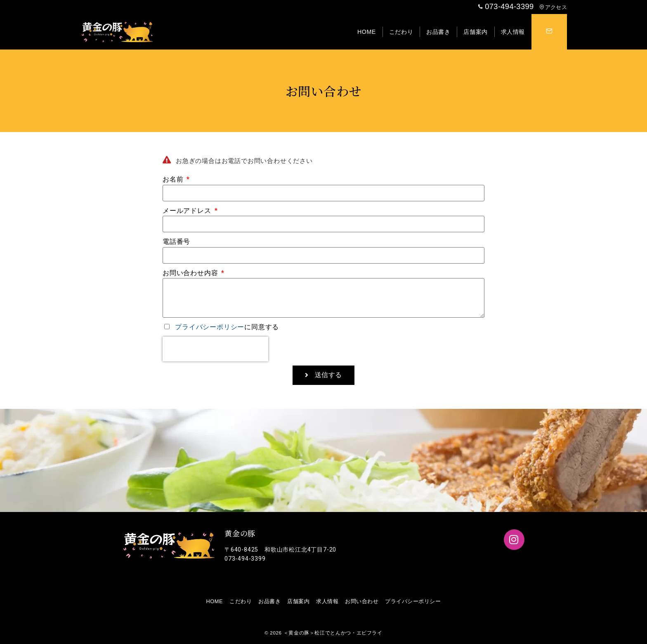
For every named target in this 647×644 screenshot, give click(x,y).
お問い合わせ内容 (191, 273)
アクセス (553, 7)
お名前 (174, 179)
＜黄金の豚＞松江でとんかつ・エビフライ (333, 633)
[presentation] (215, 349)
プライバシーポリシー (210, 327)
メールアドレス (188, 211)
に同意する (227, 327)
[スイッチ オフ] (549, 32)
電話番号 (176, 242)
